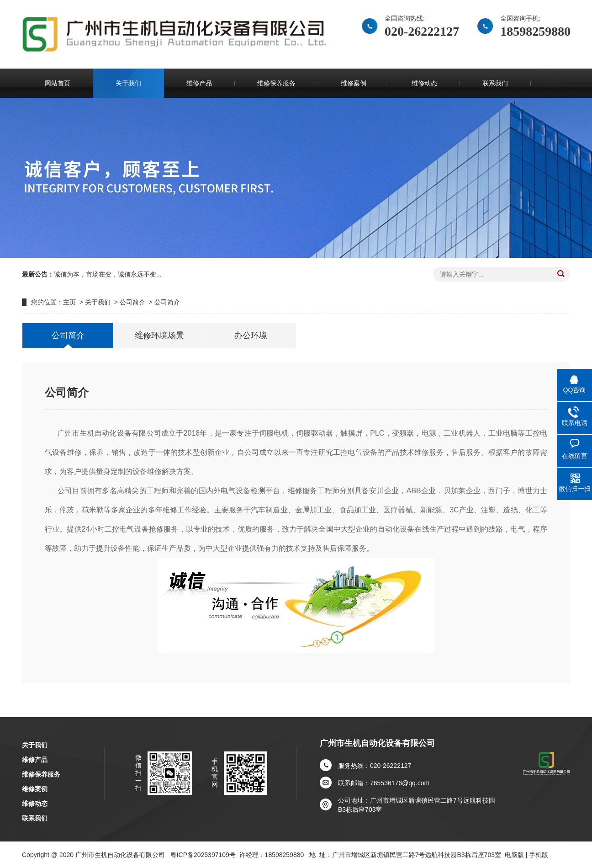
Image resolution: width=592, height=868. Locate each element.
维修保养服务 (276, 83)
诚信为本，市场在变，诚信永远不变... (108, 274)
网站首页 (58, 83)
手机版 (539, 855)
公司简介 (132, 302)
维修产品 (199, 83)
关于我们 (128, 83)
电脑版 (514, 855)
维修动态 (424, 83)
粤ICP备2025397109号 (203, 855)
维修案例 (354, 83)
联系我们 (495, 83)
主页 (69, 302)
